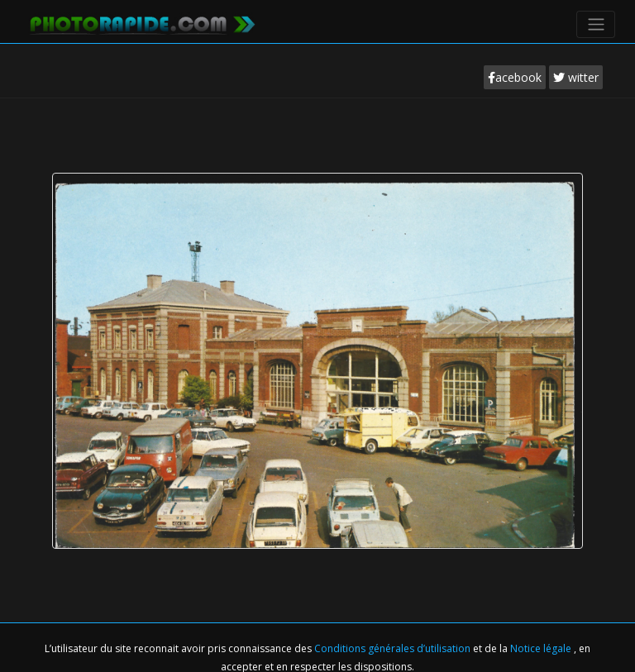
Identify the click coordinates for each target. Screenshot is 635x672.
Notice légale (542, 648)
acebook (515, 77)
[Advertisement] (317, 148)
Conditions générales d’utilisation (394, 648)
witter (576, 77)
